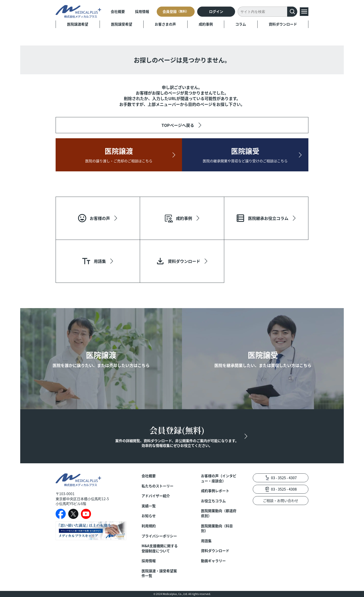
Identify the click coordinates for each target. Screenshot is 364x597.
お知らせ (149, 516)
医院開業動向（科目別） (217, 528)
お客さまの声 (165, 24)
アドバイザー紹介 (156, 496)
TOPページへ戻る (178, 125)
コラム (241, 24)
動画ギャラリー (213, 561)
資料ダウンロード (283, 24)
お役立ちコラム (213, 501)
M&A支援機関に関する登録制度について (160, 548)
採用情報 (142, 11)
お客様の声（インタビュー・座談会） (219, 478)
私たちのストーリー (157, 486)
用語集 (206, 541)
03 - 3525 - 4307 (284, 478)
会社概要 (118, 11)
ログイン (216, 11)
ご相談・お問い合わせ (281, 500)
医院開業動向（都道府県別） (219, 513)
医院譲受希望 (122, 24)
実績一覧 (149, 506)
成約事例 (206, 24)
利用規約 (149, 526)
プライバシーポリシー (159, 536)
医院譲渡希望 (78, 24)
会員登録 (176, 11)
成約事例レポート (215, 491)
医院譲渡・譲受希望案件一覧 (159, 573)
